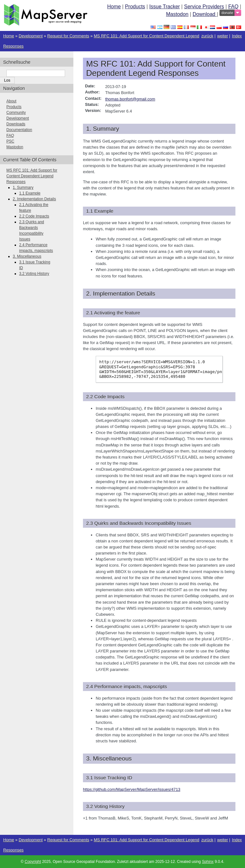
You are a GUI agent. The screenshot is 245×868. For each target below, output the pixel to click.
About (11, 101)
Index (237, 36)
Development (30, 36)
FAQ (233, 7)
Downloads (16, 124)
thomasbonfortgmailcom (130, 99)
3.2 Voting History (34, 274)
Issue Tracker (165, 7)
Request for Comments (68, 36)
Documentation (19, 130)
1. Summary (23, 188)
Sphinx (208, 862)
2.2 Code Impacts (34, 216)
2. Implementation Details (34, 199)
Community (16, 113)
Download (205, 14)
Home (114, 7)
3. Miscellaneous (27, 256)
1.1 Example (30, 193)
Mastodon (177, 14)
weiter (223, 36)
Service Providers (204, 7)
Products (135, 7)
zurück (207, 36)
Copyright (33, 862)
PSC (10, 141)
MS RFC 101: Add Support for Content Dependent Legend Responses (32, 176)
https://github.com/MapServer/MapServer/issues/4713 (132, 789)
